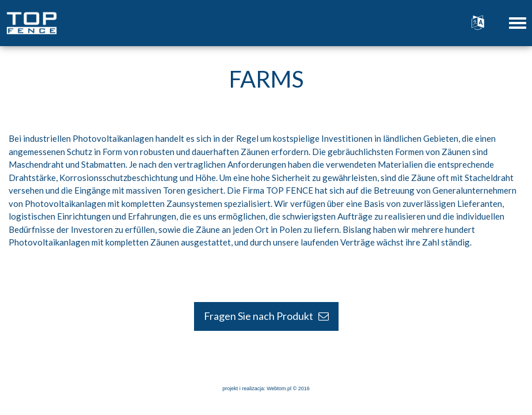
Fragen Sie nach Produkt (266, 316)
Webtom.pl (279, 388)
